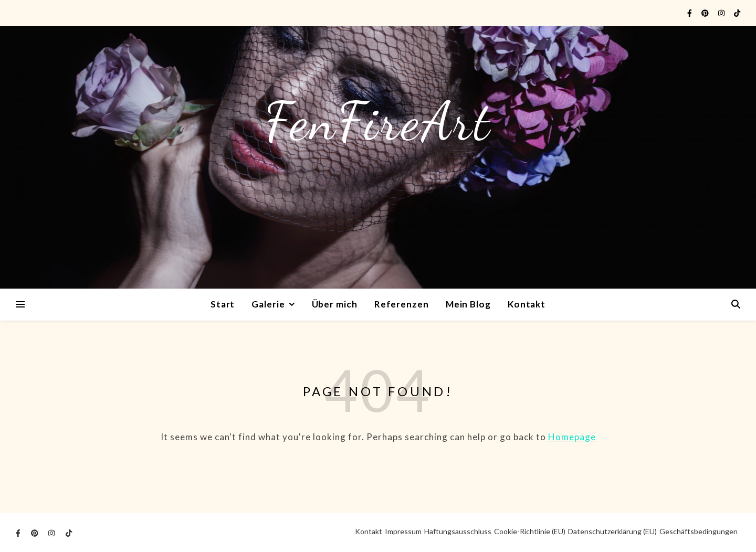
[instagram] (722, 13)
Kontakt (527, 304)
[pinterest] (706, 13)
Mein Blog (468, 304)
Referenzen (402, 304)
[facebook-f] (690, 13)
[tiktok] (737, 13)
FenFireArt (378, 121)
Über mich (335, 304)
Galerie (268, 304)
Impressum (403, 531)
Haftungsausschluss (458, 531)
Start (223, 304)
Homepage (572, 437)
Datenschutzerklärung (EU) (612, 531)
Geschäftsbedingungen (699, 531)
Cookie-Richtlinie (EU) (530, 531)
